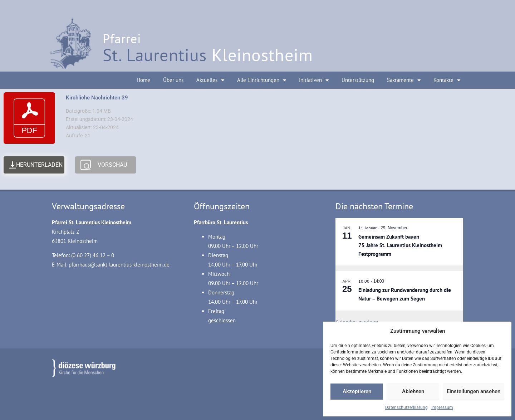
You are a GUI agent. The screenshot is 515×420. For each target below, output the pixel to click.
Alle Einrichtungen (262, 80)
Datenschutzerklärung (406, 407)
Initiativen (314, 80)
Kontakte (447, 80)
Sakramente (404, 80)
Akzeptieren (357, 391)
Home (143, 80)
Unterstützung (358, 80)
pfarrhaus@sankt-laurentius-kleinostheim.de (119, 265)
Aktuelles (210, 80)
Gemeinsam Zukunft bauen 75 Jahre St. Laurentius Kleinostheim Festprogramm (400, 245)
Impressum (442, 407)
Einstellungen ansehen (474, 391)
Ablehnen (413, 391)
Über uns (173, 80)
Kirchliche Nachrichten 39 (97, 98)
